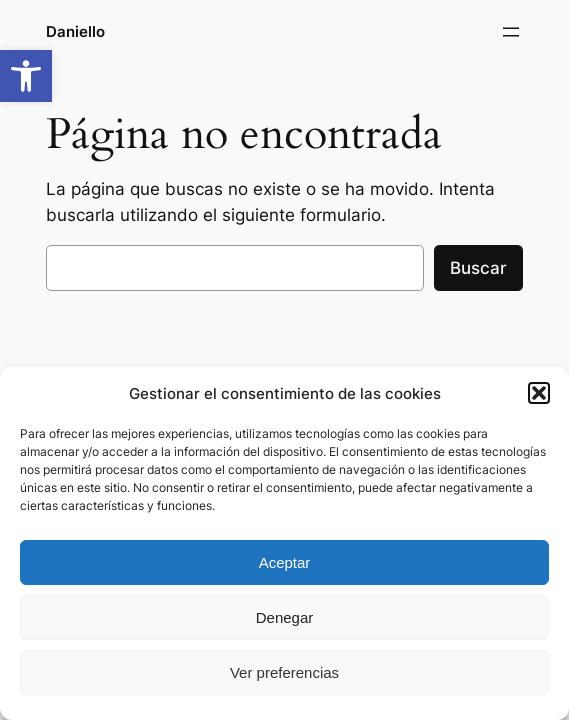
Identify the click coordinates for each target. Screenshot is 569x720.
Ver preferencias (284, 672)
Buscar (478, 268)
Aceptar (285, 562)
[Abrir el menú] (511, 32)
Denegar (285, 617)
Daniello (75, 31)
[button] (26, 76)
